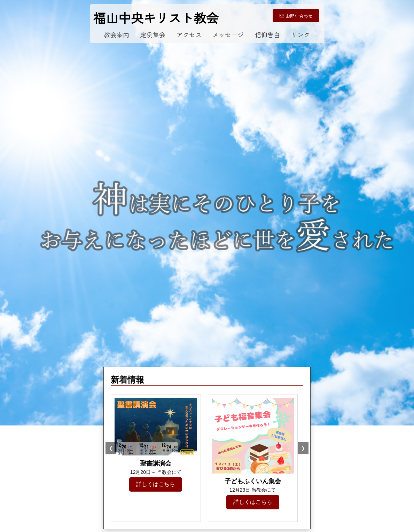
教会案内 (117, 34)
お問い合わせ (296, 16)
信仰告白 (267, 34)
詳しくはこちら (156, 484)
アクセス (189, 34)
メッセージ (228, 34)
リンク (300, 34)
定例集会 (153, 34)
